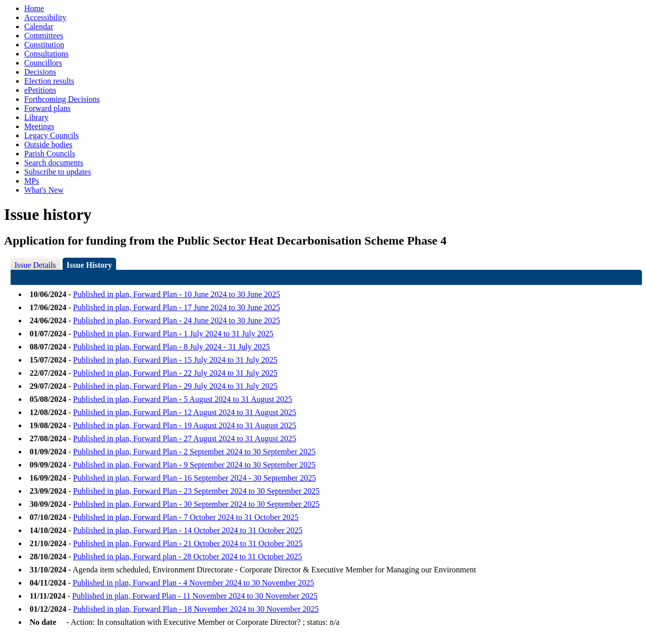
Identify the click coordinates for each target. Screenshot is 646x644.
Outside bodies (48, 144)
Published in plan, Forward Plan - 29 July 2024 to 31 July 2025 (175, 386)
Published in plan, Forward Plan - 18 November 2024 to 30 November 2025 (196, 609)
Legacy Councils (51, 135)
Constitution (44, 45)
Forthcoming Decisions (62, 99)
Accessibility (45, 17)
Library (36, 117)
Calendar (39, 26)
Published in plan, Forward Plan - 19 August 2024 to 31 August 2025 (185, 425)
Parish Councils (50, 154)
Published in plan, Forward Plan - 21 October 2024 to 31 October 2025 (188, 543)
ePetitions (40, 90)
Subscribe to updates (58, 172)
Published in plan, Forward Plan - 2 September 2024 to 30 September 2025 (194, 452)
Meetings (39, 126)
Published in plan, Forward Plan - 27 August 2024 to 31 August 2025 (185, 438)
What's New (44, 190)
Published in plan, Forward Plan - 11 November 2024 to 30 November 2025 (195, 596)
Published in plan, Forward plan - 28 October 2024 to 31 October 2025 (188, 557)
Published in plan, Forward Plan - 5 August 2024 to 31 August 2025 (183, 399)
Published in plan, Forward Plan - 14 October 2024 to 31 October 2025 (188, 530)
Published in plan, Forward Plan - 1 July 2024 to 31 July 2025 (173, 334)
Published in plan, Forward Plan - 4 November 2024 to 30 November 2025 (194, 583)
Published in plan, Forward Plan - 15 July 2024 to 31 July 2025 (175, 360)
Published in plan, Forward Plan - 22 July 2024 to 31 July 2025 (175, 373)
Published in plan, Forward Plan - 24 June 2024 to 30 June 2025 (177, 320)
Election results (49, 81)
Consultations (46, 54)
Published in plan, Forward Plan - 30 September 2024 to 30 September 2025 (196, 504)
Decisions (40, 72)
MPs (32, 181)
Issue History (89, 265)
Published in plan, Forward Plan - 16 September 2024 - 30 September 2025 (195, 478)
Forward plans (47, 108)
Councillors (43, 63)
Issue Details (35, 265)
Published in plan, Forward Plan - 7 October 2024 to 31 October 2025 (186, 517)
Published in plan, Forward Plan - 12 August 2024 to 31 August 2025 (185, 412)
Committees (44, 36)
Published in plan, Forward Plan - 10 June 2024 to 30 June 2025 (177, 294)
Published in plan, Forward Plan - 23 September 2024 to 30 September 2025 (196, 491)
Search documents (54, 163)
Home (34, 8)
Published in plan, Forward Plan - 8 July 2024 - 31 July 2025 (172, 347)
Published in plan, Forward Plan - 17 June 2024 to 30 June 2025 (177, 307)
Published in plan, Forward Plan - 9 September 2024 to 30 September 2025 (194, 465)
